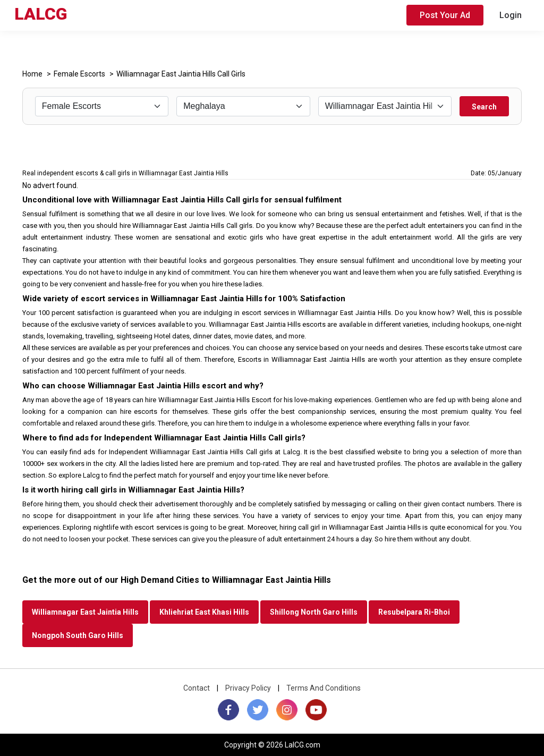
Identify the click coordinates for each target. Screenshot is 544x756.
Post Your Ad (445, 15)
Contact (197, 688)
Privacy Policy (248, 688)
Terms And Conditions (324, 688)
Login (511, 15)
